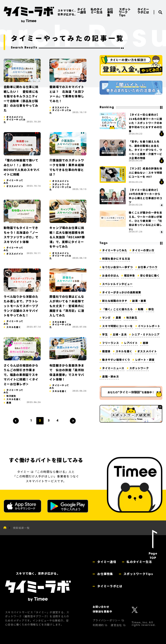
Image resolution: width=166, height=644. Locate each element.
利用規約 (99, 625)
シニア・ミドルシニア (146, 334)
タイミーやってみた (115, 250)
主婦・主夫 (120, 334)
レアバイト (131, 343)
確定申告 (130, 275)
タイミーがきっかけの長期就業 (122, 292)
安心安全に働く (150, 275)
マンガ (106, 318)
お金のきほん (111, 275)
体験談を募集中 (102, 611)
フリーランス (111, 343)
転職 (141, 309)
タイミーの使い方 (143, 250)
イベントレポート (149, 326)
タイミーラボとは (109, 586)
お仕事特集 (105, 574)
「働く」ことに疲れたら (117, 309)
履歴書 (106, 351)
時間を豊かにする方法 (116, 259)
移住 (151, 309)
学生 (105, 334)
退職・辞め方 (111, 376)
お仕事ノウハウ (148, 267)
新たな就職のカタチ (115, 301)
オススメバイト (147, 351)
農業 (118, 318)
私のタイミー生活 (139, 562)
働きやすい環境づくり (116, 360)
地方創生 (132, 318)
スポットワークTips (138, 574)
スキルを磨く (124, 351)
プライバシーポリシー (107, 620)
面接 (146, 343)
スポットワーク (139, 368)
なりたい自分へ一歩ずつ (117, 267)
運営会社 (117, 625)
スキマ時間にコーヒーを (117, 326)
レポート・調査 (145, 360)
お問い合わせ (101, 607)
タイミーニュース (113, 368)
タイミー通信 (106, 562)
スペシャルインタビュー (117, 284)
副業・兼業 (139, 301)
